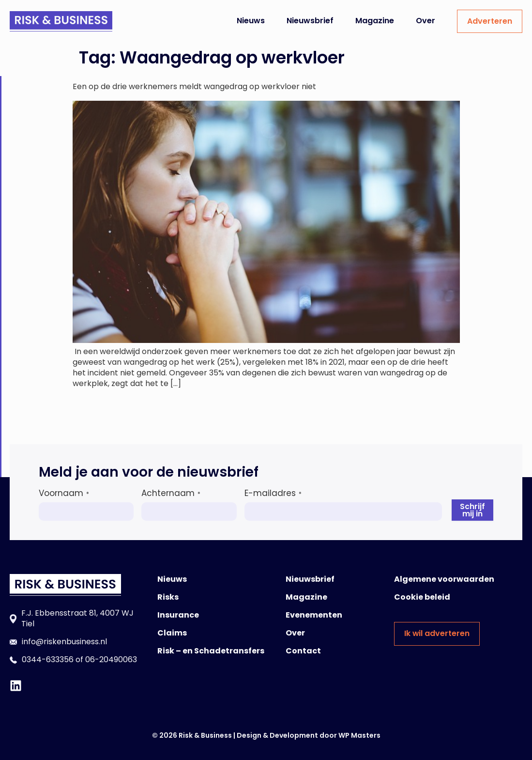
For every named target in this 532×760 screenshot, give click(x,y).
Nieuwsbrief (310, 21)
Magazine (375, 21)
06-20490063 (111, 659)
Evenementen (314, 615)
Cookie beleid (422, 597)
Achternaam (171, 493)
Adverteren (490, 21)
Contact (303, 651)
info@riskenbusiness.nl (64, 642)
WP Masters (359, 735)
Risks (168, 597)
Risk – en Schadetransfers (211, 651)
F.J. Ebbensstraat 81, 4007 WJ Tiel (77, 618)
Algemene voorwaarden (444, 579)
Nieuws (251, 21)
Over (426, 21)
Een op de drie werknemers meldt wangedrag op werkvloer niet (194, 86)
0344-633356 (48, 659)
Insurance (178, 615)
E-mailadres (273, 493)
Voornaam (64, 493)
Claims (172, 633)
